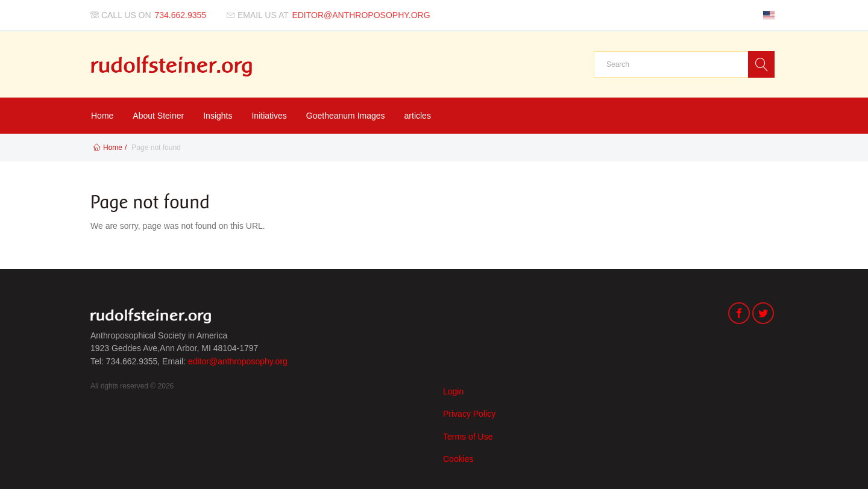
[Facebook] (739, 315)
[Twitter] (763, 315)
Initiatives (269, 116)
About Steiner (158, 116)
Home (102, 116)
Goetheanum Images (346, 116)
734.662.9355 (181, 15)
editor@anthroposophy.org (238, 361)
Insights (218, 116)
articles (418, 116)
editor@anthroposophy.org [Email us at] (361, 15)
